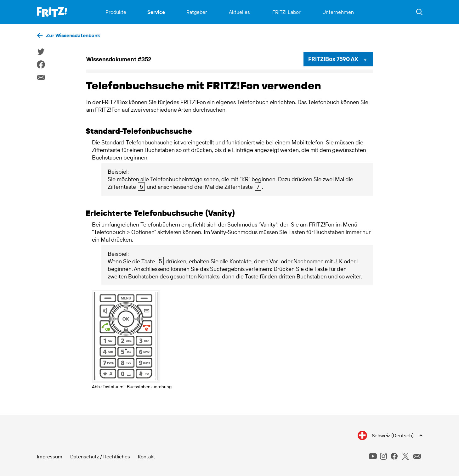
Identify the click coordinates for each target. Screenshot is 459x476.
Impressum (50, 456)
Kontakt (147, 456)
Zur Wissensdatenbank (73, 35)
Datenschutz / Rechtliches (100, 456)
